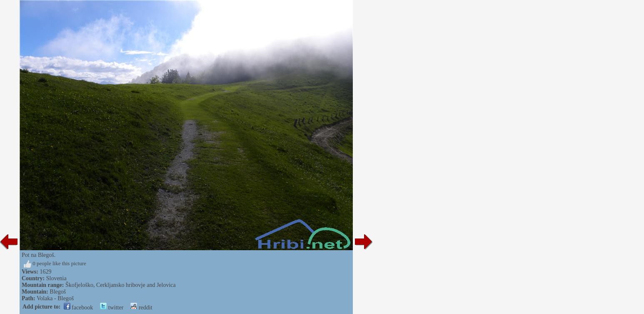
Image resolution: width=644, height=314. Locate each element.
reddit (141, 308)
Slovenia (56, 278)
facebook (79, 308)
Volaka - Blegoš (55, 298)
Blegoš (58, 292)
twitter (112, 308)
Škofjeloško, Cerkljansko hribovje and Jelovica (121, 285)
